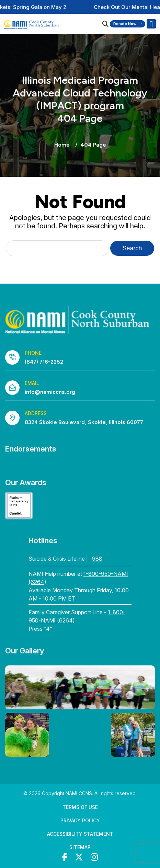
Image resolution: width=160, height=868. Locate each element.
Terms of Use (80, 807)
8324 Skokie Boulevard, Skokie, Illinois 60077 (84, 422)
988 (97, 559)
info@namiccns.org (50, 392)
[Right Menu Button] (151, 24)
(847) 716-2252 (44, 362)
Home (62, 145)
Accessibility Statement (80, 834)
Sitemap (80, 847)
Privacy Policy (80, 820)
